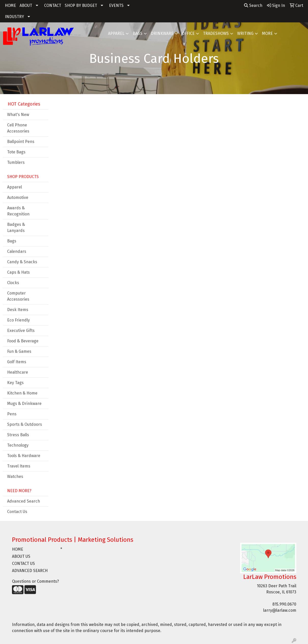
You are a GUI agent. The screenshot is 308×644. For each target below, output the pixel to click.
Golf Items (17, 362)
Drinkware (162, 33)
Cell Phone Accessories (18, 128)
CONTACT (53, 5)
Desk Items (18, 310)
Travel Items (19, 466)
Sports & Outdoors (25, 424)
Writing (245, 33)
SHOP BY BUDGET (81, 5)
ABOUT (26, 5)
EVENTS (116, 5)
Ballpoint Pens (21, 142)
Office (188, 33)
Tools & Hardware (24, 456)
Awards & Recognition (18, 211)
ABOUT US (21, 556)
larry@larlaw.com (280, 610)
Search (253, 5)
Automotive (18, 197)
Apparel (116, 33)
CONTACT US (23, 563)
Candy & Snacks (22, 262)
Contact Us (17, 512)
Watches (15, 477)
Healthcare (18, 372)
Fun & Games (19, 351)
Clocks (13, 283)
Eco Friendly (18, 320)
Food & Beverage (23, 341)
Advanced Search (24, 501)
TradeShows (216, 33)
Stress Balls (18, 435)
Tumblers (16, 162)
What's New (18, 115)
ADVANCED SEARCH (30, 571)
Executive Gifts (21, 331)
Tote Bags (16, 152)
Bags (138, 33)
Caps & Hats (18, 272)
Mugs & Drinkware (24, 404)
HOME (10, 5)
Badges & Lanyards (16, 228)
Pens (12, 414)
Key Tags (15, 383)
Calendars (17, 251)
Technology (18, 445)
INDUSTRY (14, 17)
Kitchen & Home (22, 393)
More (267, 33)
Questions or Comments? (35, 581)
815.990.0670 (284, 604)
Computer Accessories (18, 296)
